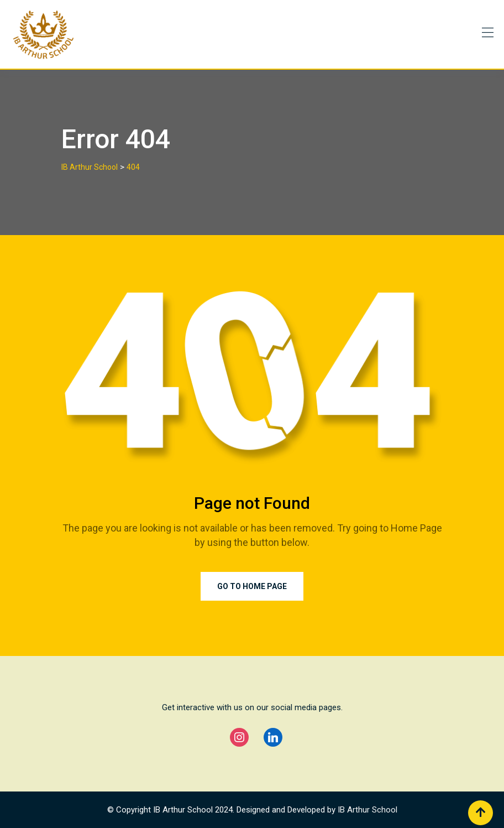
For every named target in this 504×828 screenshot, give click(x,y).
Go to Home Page (252, 586)
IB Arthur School (368, 810)
